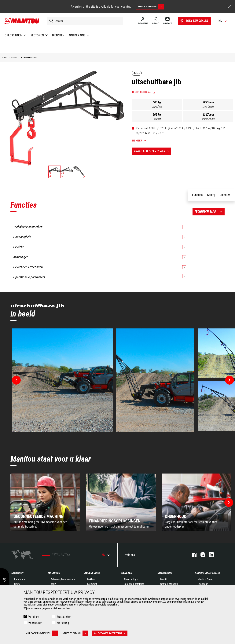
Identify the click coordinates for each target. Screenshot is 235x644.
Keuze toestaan (75, 633)
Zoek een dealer (194, 21)
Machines (54, 573)
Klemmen (92, 584)
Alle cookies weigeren (42, 633)
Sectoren (17, 573)
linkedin (209, 555)
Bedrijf (164, 579)
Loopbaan (203, 584)
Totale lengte (208, 119)
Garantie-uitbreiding (134, 584)
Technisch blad (141, 92)
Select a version (151, 7)
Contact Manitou (169, 584)
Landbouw (20, 579)
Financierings (131, 579)
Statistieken (64, 617)
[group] (45, 502)
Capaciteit (157, 107)
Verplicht (34, 617)
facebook (192, 555)
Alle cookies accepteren (111, 633)
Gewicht (157, 119)
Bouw (17, 584)
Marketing (63, 623)
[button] (229, 503)
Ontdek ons (165, 573)
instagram (201, 555)
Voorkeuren (35, 623)
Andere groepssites (208, 573)
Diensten (127, 573)
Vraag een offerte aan (152, 151)
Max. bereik (208, 107)
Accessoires (92, 573)
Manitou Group (205, 579)
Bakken (91, 579)
